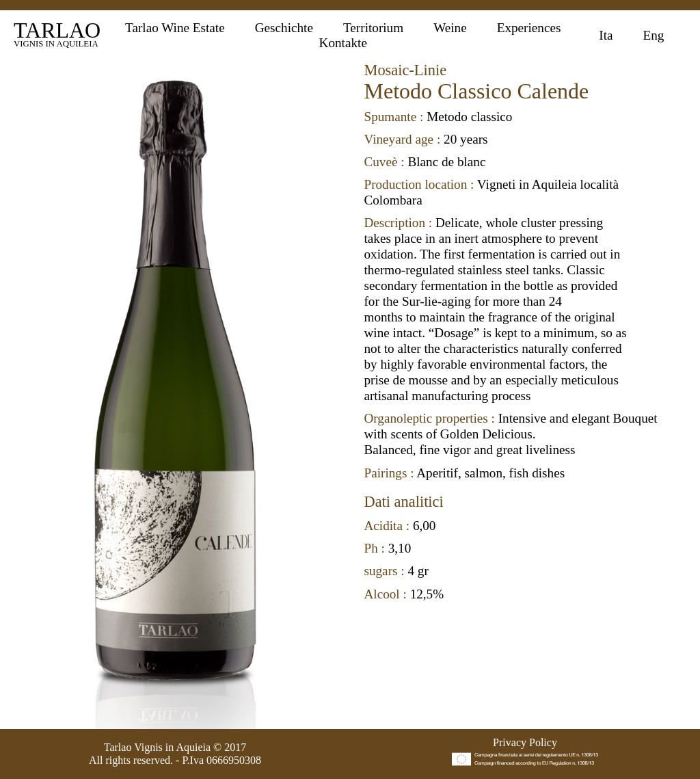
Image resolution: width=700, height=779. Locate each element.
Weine (450, 28)
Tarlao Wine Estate (175, 28)
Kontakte (343, 43)
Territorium (373, 28)
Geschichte (284, 28)
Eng (654, 35)
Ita (606, 35)
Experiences (529, 28)
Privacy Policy (525, 742)
